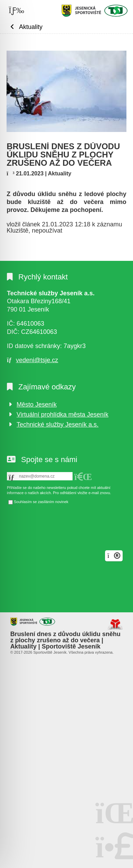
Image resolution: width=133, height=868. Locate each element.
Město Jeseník (37, 405)
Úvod (95, 11)
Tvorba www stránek (115, 624)
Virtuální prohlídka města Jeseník (63, 415)
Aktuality (31, 27)
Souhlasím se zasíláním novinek (41, 502)
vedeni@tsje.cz (37, 360)
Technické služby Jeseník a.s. (58, 425)
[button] (83, 477)
